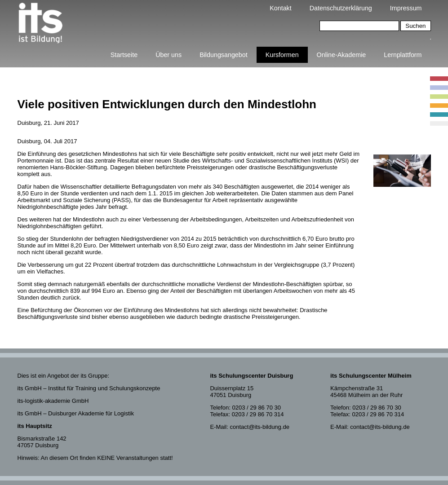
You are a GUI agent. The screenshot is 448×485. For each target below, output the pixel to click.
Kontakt (280, 8)
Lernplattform (403, 55)
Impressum (406, 8)
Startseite (124, 55)
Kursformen (282, 55)
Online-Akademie (342, 55)
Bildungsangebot (224, 55)
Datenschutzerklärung (341, 8)
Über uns (169, 55)
